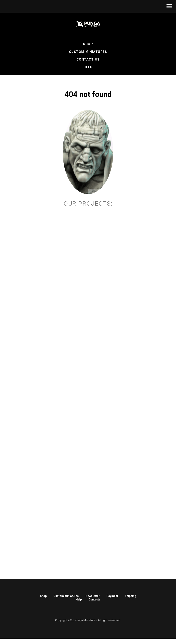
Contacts (94, 599)
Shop (88, 44)
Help (88, 67)
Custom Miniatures (88, 52)
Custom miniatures (66, 596)
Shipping (131, 596)
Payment (112, 596)
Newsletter (93, 596)
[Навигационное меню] (169, 6)
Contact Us (88, 59)
